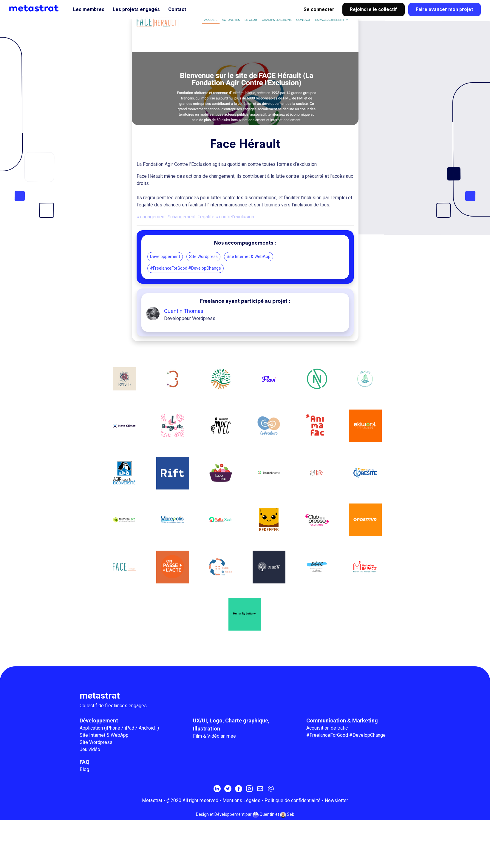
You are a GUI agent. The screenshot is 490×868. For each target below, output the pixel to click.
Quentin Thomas (184, 311)
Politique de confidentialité (293, 801)
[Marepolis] (172, 521)
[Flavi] (269, 379)
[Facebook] (239, 789)
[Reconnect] (317, 379)
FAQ (85, 763)
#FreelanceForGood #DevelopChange (186, 268)
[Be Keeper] (269, 521)
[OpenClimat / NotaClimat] (124, 426)
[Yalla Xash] (221, 521)
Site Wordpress (203, 257)
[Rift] (172, 473)
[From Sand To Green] (221, 379)
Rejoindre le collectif (373, 9)
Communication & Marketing (342, 721)
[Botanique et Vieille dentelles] (124, 379)
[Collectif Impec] (221, 426)
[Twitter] (228, 789)
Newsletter (336, 801)
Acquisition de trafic (327, 729)
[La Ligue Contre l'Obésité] (366, 473)
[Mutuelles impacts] (366, 568)
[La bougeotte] (172, 426)
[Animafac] (317, 426)
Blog (84, 770)
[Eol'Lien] (366, 379)
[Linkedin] (217, 789)
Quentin (263, 816)
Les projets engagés (136, 9)
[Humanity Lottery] (245, 615)
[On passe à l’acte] (172, 568)
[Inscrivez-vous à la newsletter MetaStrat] (260, 789)
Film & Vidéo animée (214, 737)
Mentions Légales (241, 801)
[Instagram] (249, 789)
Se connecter (319, 9)
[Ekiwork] (366, 426)
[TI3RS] (172, 379)
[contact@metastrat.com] (271, 789)
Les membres (89, 9)
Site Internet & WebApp (249, 257)
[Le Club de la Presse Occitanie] (317, 521)
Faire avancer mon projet (444, 9)
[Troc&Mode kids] (221, 568)
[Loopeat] (221, 473)
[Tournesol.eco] (124, 521)
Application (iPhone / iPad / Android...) (119, 729)
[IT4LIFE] (317, 473)
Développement (165, 257)
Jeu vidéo (90, 750)
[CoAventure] (269, 426)
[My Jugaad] (317, 568)
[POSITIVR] (366, 521)
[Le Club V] (269, 568)
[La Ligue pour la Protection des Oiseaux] (124, 473)
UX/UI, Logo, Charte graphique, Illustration (231, 725)
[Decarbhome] (269, 473)
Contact (177, 9)
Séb (287, 816)
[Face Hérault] (124, 568)
